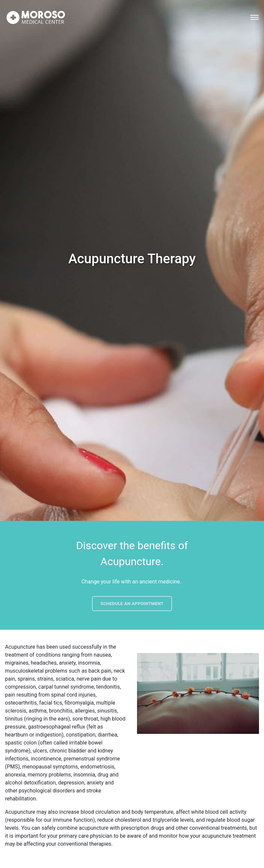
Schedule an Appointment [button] (132, 604)
